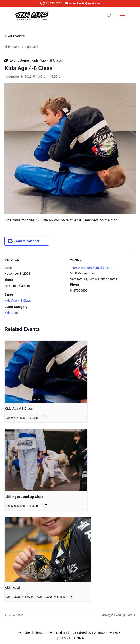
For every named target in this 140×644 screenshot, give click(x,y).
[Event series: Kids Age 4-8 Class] (45, 417)
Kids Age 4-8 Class (18, 301)
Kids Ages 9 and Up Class (24, 497)
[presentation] (46, 372)
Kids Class (12, 313)
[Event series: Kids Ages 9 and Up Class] (45, 506)
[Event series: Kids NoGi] (71, 597)
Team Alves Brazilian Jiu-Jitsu (91, 268)
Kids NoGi (12, 588)
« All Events (15, 36)
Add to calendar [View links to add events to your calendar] (28, 241)
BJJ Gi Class (15, 615)
